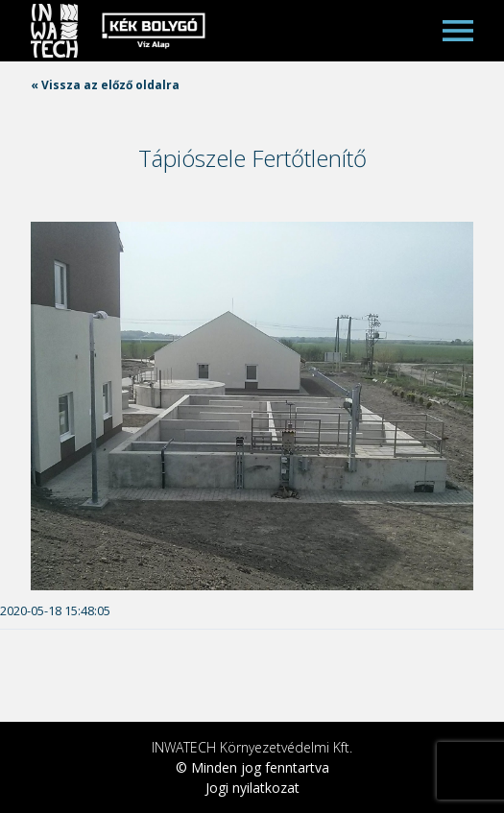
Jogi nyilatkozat (252, 788)
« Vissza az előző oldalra (105, 85)
